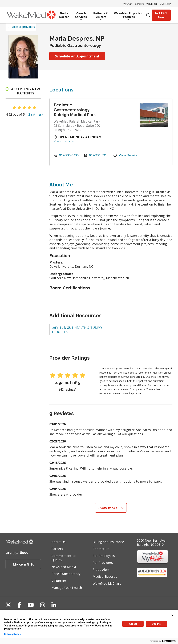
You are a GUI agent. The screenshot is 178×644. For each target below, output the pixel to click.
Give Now (165, 4)
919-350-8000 (17, 553)
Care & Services (81, 14)
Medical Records (105, 576)
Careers (139, 4)
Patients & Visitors (101, 14)
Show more (111, 508)
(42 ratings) (34, 114)
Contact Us (101, 549)
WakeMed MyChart (107, 583)
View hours (64, 141)
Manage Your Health (67, 588)
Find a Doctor (64, 14)
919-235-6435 (67, 155)
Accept (133, 624)
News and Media (64, 567)
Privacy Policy (12, 634)
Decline (156, 624)
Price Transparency (66, 574)
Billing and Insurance (108, 542)
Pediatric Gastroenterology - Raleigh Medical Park (75, 110)
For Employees (104, 556)
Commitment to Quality (64, 558)
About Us (58, 542)
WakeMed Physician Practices (128, 14)
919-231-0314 (96, 155)
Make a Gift (23, 564)
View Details (125, 155)
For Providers (103, 563)
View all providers (23, 27)
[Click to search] (148, 15)
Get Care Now (161, 15)
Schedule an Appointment (77, 56)
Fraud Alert (101, 570)
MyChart (128, 4)
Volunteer (152, 4)
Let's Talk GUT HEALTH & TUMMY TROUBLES (77, 330)
